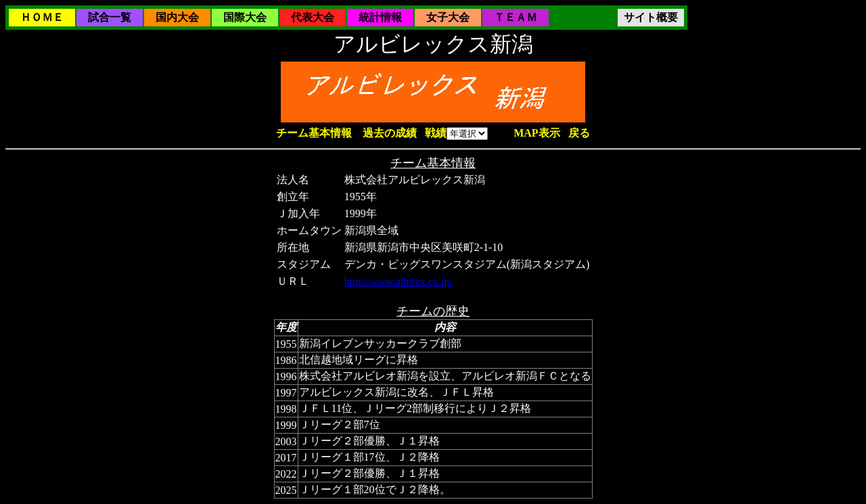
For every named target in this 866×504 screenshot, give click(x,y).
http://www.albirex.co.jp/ (398, 282)
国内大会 (177, 17)
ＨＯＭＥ (42, 17)
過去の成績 (390, 133)
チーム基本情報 (314, 133)
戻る (579, 133)
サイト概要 (651, 17)
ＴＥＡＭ (516, 17)
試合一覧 (110, 17)
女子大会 (448, 17)
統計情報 (380, 17)
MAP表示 (537, 133)
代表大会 (313, 17)
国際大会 (245, 17)
